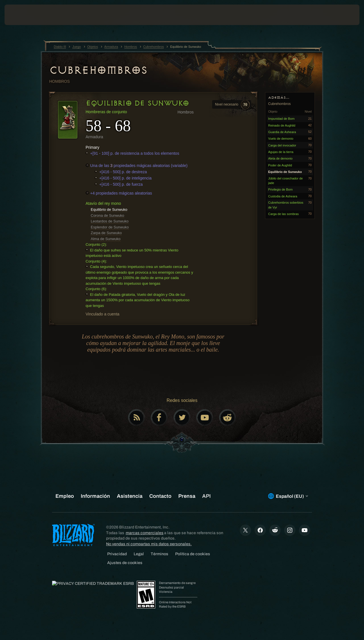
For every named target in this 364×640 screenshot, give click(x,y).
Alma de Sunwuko (106, 239)
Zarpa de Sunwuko (106, 233)
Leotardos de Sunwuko (110, 221)
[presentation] (22, 15)
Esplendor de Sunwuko (110, 227)
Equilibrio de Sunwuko (109, 209)
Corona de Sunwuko (107, 215)
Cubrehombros (98, 70)
